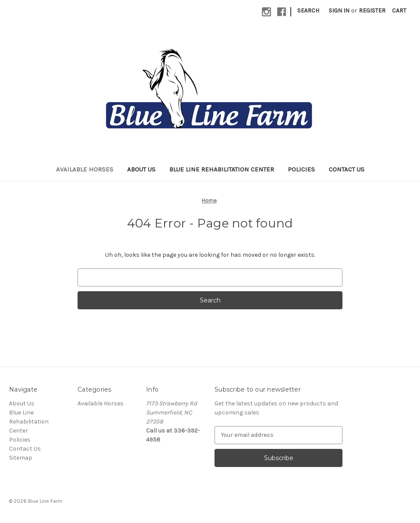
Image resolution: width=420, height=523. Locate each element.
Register (372, 11)
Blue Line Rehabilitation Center (222, 169)
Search (308, 11)
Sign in (339, 11)
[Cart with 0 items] (399, 11)
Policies (301, 169)
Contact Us (347, 169)
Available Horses (85, 169)
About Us (141, 169)
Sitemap (21, 458)
